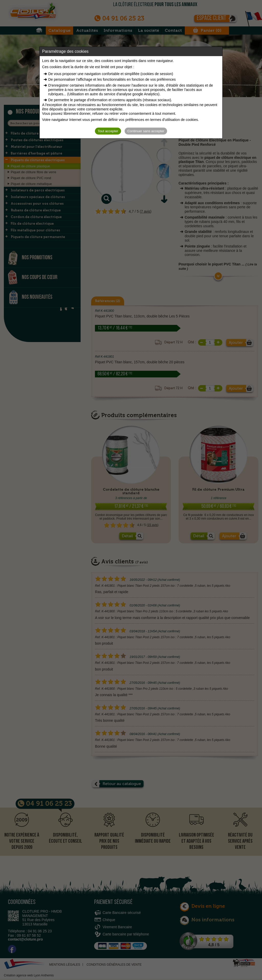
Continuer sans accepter (146, 131)
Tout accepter (108, 131)
